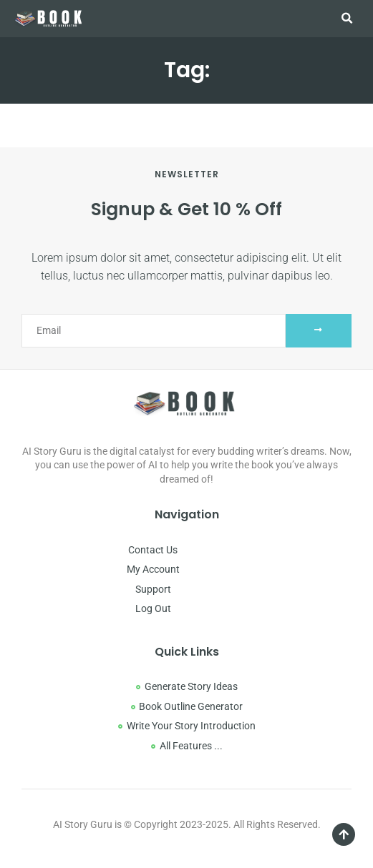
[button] (347, 19)
